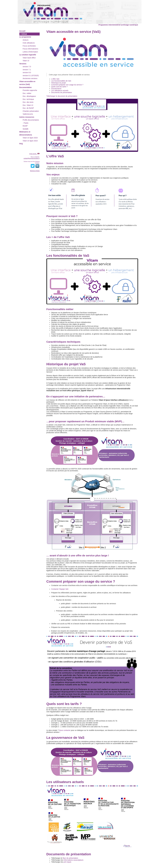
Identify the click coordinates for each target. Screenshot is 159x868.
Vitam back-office (29, 58)
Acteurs (26, 40)
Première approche (30, 90)
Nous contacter (65, 730)
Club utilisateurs (29, 43)
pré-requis (67, 862)
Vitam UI (26, 61)
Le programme (25, 37)
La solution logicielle (28, 55)
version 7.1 (27, 70)
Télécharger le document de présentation (62, 96)
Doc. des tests (28, 102)
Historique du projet (59, 83)
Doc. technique (28, 99)
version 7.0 (27, 67)
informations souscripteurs (73, 860)
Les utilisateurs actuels (60, 91)
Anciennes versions (30, 78)
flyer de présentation (70, 858)
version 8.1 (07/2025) (31, 76)
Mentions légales (35, 171)
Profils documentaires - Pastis (31, 121)
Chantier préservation (31, 111)
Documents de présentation (62, 92)
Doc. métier (27, 93)
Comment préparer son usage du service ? (67, 85)
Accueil (22, 31)
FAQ (21, 144)
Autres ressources (27, 117)
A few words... (33, 154)
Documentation (26, 87)
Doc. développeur (29, 96)
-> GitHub (23, 34)
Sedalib (26, 129)
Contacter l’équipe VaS (60, 589)
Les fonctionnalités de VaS (61, 81)
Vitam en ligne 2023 (30, 141)
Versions (23, 64)
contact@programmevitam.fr (32, 158)
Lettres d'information (30, 52)
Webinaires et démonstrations (26, 133)
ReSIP (25, 126)
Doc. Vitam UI (28, 105)
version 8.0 (27, 72)
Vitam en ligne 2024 (30, 138)
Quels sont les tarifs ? (59, 87)
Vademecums (28, 114)
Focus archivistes (29, 46)
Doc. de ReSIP (28, 108)
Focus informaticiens (30, 49)
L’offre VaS (55, 79)
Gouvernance (56, 89)
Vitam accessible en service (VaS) (27, 83)
